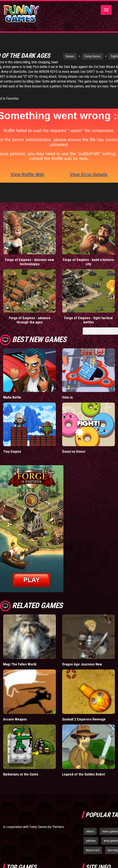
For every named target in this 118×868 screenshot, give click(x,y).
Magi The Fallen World (20, 664)
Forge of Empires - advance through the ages (30, 320)
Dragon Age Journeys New (82, 664)
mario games (110, 831)
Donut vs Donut (74, 451)
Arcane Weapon (15, 719)
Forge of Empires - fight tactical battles (88, 320)
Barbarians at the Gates (21, 774)
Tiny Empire (12, 451)
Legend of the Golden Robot (84, 774)
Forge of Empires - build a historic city (88, 262)
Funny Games (93, 56)
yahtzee (91, 841)
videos (90, 831)
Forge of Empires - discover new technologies (29, 262)
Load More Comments (100, 331)
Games (70, 56)
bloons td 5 (93, 850)
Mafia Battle (12, 397)
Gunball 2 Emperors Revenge (84, 719)
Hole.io (67, 397)
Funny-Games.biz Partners (47, 827)
